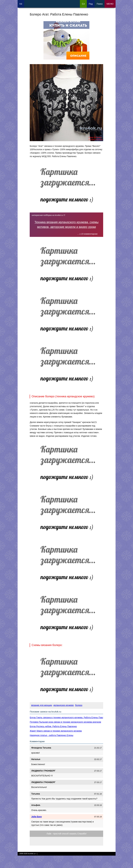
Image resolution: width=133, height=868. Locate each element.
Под (91, 4)
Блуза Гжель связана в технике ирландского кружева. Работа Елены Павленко (69, 718)
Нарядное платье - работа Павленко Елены (51, 735)
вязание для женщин (42, 705)
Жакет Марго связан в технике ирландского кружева (56, 731)
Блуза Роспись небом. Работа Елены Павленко (53, 726)
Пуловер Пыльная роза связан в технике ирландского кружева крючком (65, 722)
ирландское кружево (64, 705)
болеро (79, 705)
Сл (83, 4)
